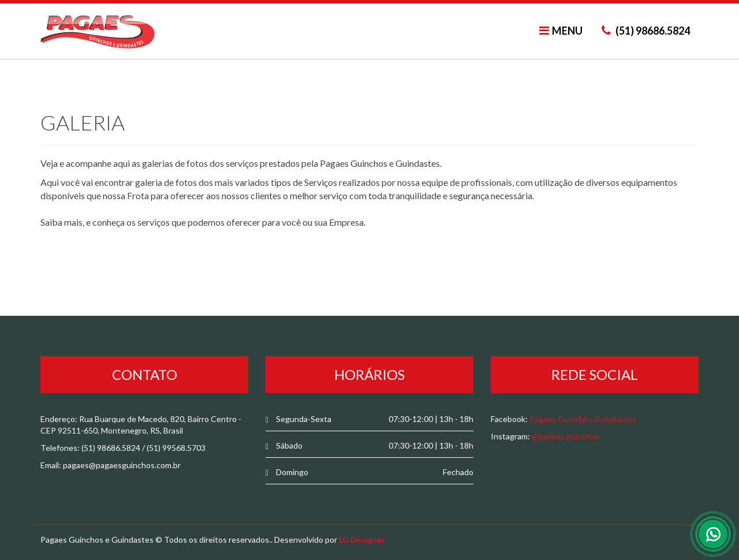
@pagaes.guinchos (566, 436)
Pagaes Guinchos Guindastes (583, 419)
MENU (561, 31)
